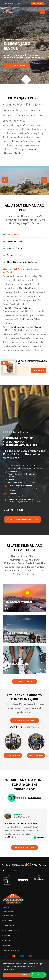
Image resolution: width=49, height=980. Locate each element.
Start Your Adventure (25, 720)
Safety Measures (12, 255)
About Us (6, 907)
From (16, 511)
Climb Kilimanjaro (10, 911)
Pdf (5, 363)
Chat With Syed (13, 755)
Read (8, 607)
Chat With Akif (36, 755)
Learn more (8, 969)
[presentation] (5, 180)
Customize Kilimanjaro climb (23, 520)
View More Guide (25, 681)
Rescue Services (12, 234)
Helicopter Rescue (13, 241)
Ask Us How (38, 3)
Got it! (24, 975)
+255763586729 (32, 727)
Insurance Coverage (13, 248)
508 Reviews (35, 798)
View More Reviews (24, 848)
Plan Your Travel (17, 66)
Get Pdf (39, 371)
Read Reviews (10, 837)
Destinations (8, 915)
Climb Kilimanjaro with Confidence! (20, 262)
